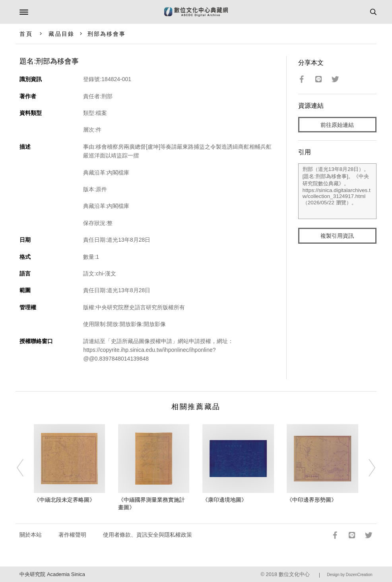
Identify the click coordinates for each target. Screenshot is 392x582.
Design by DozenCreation (350, 575)
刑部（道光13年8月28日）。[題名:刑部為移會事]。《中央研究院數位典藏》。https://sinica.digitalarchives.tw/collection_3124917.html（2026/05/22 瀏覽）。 (337, 191)
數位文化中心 (294, 574)
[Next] (367, 468)
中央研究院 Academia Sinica (52, 574)
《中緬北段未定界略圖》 (64, 500)
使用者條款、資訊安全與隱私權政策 (147, 535)
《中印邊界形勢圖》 (312, 500)
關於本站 (31, 535)
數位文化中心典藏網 (196, 12)
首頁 (26, 34)
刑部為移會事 (107, 34)
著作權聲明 (72, 535)
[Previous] (25, 468)
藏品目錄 (61, 34)
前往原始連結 (337, 125)
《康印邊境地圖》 (225, 500)
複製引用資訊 (337, 236)
